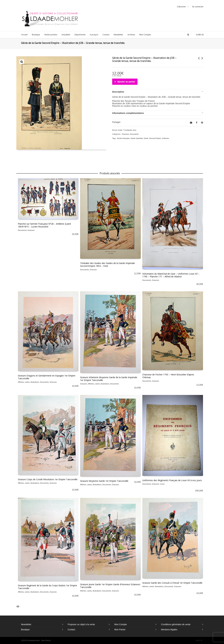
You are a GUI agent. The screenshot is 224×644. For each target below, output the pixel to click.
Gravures (125, 134)
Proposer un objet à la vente (81, 624)
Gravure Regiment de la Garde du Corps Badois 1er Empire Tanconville (47, 587)
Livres (162, 484)
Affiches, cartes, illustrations (28, 382)
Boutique (25, 630)
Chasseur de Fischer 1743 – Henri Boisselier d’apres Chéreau (168, 376)
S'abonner (181, 7)
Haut (199, 640)
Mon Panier (120, 630)
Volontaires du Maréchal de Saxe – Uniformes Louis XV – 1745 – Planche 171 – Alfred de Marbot (171, 275)
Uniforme (165, 138)
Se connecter (198, 7)
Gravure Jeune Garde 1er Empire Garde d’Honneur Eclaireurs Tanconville (110, 586)
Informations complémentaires (128, 113)
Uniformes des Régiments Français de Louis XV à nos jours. (172, 480)
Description (118, 92)
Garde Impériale (137, 138)
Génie (146, 138)
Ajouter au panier (126, 82)
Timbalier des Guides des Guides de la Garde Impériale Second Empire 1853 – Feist (107, 265)
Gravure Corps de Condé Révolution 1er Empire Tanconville (48, 479)
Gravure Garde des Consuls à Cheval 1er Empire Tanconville (172, 583)
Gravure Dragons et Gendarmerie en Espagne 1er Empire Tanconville (47, 377)
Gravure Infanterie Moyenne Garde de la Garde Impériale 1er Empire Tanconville (109, 379)
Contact (71, 630)
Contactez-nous (130, 130)
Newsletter (26, 624)
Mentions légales (169, 630)
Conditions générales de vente (176, 624)
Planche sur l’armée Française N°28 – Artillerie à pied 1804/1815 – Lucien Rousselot (44, 225)
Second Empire (155, 138)
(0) (198, 35)
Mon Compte (121, 624)
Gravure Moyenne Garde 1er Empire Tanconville (104, 481)
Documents (134, 134)
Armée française (123, 138)
